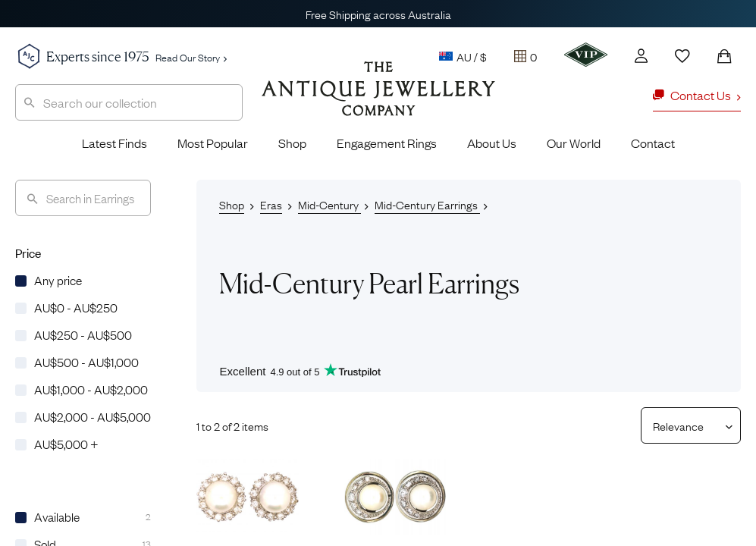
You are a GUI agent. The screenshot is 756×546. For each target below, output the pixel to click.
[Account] (641, 56)
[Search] (83, 198)
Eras (271, 204)
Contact (653, 143)
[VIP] (586, 55)
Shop (292, 143)
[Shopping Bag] (724, 56)
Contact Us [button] (697, 95)
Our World (574, 143)
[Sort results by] (685, 425)
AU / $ (463, 56)
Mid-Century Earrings (427, 204)
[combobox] (129, 102)
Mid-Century (329, 204)
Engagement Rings (387, 143)
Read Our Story (191, 57)
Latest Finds (114, 143)
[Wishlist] (682, 56)
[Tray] (525, 56)
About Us (492, 143)
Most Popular (213, 143)
